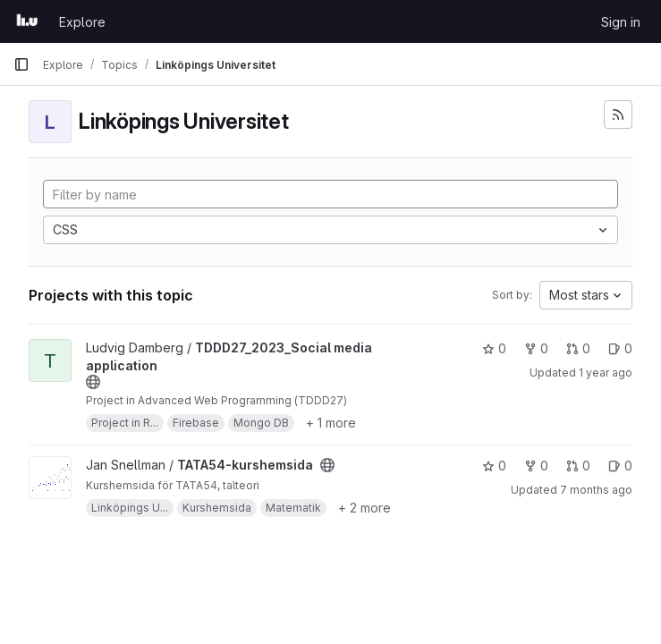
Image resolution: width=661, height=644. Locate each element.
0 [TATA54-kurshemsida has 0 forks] (536, 466)
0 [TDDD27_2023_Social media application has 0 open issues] (620, 348)
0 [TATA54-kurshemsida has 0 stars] (494, 466)
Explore (82, 22)
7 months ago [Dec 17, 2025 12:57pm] (596, 490)
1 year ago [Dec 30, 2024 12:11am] (606, 373)
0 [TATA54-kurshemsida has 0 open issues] (620, 466)
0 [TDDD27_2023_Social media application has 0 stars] (494, 348)
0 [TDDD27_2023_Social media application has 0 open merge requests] (578, 348)
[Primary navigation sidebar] (21, 64)
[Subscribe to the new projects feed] (618, 114)
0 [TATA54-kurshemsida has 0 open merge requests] (578, 466)
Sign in (621, 22)
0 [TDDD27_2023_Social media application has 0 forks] (536, 348)
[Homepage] (27, 21)
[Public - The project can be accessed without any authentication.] (93, 382)
